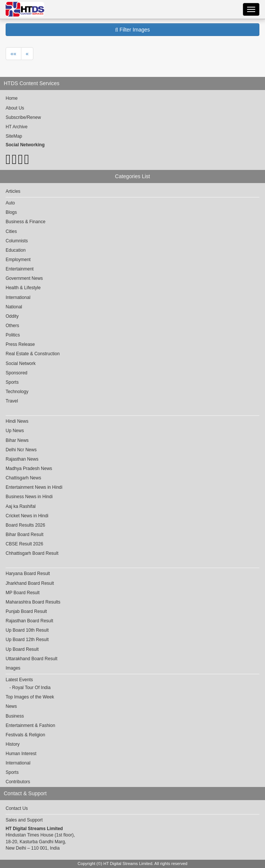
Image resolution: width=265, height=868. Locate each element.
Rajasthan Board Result (29, 621)
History (13, 744)
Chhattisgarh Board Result (32, 553)
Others (12, 326)
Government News (24, 278)
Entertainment (20, 269)
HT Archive (16, 127)
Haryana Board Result (28, 574)
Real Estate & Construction (33, 354)
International (18, 297)
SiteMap (14, 136)
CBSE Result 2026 (24, 544)
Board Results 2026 (25, 525)
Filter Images (132, 30)
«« (13, 54)
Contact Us (17, 808)
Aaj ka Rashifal (21, 506)
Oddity (12, 316)
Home (12, 98)
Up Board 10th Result (27, 630)
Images (13, 668)
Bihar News (17, 440)
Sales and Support (24, 820)
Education (16, 250)
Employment (18, 260)
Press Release (20, 344)
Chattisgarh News (23, 478)
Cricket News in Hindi (27, 516)
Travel (12, 401)
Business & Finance (25, 222)
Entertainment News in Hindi (34, 487)
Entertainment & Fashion (30, 725)
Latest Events (19, 680)
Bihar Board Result (25, 535)
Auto (10, 203)
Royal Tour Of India (31, 688)
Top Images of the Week (30, 697)
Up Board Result (22, 649)
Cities (11, 231)
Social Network (21, 363)
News (11, 706)
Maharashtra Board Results (33, 602)
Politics (13, 335)
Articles (13, 191)
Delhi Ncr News (21, 450)
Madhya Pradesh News (29, 469)
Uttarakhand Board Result (31, 659)
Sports (12, 382)
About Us (15, 108)
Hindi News (17, 421)
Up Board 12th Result (27, 640)
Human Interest (21, 754)
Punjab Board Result (26, 611)
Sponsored (16, 373)
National (14, 307)
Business (15, 716)
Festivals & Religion (25, 735)
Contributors (18, 782)
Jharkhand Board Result (30, 583)
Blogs (11, 212)
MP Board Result (23, 593)
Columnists (17, 241)
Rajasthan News (22, 459)
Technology (17, 392)
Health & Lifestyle (23, 288)
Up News (15, 431)
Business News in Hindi (29, 497)
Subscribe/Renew (23, 117)
